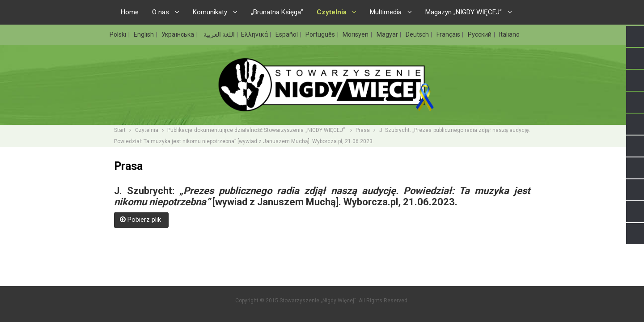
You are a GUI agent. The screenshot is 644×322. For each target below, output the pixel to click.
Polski (119, 34)
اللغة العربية (218, 34)
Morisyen (356, 34)
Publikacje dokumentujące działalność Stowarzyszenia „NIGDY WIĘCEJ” (257, 130)
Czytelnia (147, 130)
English (144, 34)
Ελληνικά (255, 34)
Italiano (509, 34)
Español (287, 34)
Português (321, 34)
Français (449, 34)
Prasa (363, 130)
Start (120, 130)
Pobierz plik (141, 220)
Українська (178, 34)
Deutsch (418, 34)
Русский (480, 34)
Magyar (388, 34)
